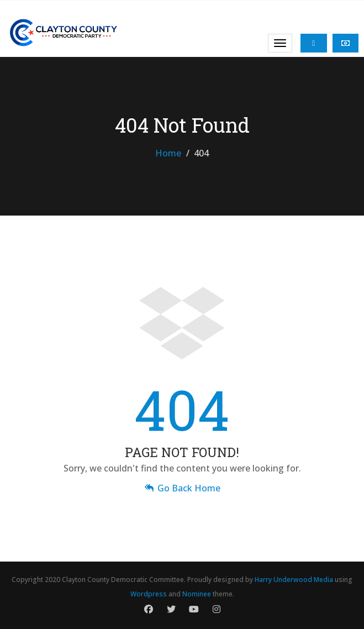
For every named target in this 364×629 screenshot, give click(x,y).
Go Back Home (182, 488)
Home (168, 153)
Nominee (197, 594)
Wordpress (149, 594)
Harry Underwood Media (294, 580)
